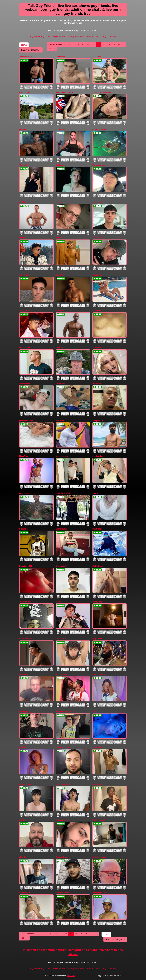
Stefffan (23, 202)
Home (24, 45)
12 (93, 44)
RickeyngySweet (99, 893)
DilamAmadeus (62, 893)
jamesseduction (26, 421)
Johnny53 (97, 311)
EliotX (58, 602)
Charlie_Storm (99, 674)
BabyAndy (60, 383)
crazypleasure (62, 456)
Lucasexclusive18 (27, 493)
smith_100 (24, 238)
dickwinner (24, 674)
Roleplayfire (98, 421)
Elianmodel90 (62, 566)
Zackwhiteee (25, 383)
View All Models (55, 44)
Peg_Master (97, 639)
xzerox (95, 493)
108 (50, 49)
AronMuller (97, 747)
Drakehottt (97, 383)
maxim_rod (97, 202)
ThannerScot (25, 165)
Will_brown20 (62, 674)
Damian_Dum (62, 857)
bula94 (59, 202)
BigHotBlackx (98, 566)
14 (104, 44)
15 (109, 44)
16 (114, 44)
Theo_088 (60, 238)
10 (83, 44)
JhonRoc (23, 857)
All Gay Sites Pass (76, 36)
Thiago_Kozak (25, 311)
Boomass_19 (25, 893)
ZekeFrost (97, 57)
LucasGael (60, 129)
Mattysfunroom (99, 165)
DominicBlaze (62, 529)
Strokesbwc (61, 639)
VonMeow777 (98, 348)
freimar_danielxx (63, 747)
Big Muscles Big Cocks (40, 36)
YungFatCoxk (25, 602)
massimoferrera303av (102, 92)
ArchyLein (24, 747)
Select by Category (31, 50)
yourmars (23, 129)
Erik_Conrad (25, 92)
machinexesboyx (63, 784)
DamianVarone (25, 639)
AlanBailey (24, 820)
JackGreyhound (99, 857)
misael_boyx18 (26, 784)
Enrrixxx (96, 712)
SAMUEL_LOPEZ (63, 493)
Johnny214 (24, 275)
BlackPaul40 (61, 275)
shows (73, 954)
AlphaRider (61, 57)
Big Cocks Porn (94, 36)
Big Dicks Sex (59, 36)
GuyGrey (60, 348)
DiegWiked (24, 529)
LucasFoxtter (25, 348)
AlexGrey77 (61, 421)
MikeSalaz (97, 784)
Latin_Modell (98, 238)
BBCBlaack (97, 529)
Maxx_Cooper (98, 602)
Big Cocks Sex (109, 36)
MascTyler (24, 456)
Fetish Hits (71, 976)
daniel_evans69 (99, 129)
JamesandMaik (26, 57)
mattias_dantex (99, 456)
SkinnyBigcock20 (63, 712)
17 (119, 44)
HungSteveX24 (26, 566)
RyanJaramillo (62, 820)
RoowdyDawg (25, 712)
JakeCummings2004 (64, 92)
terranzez (60, 311)
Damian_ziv (97, 275)
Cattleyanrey (61, 165)
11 (88, 44)
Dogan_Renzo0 (99, 820)
